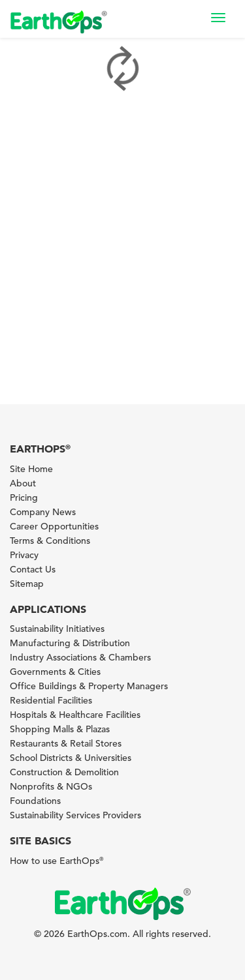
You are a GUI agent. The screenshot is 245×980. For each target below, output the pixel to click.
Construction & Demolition (64, 772)
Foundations (35, 801)
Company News (43, 512)
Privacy (24, 555)
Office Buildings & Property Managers (89, 686)
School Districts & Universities (71, 758)
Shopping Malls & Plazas (60, 729)
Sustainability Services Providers (75, 815)
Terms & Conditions (50, 541)
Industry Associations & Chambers (80, 657)
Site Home (31, 469)
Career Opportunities (54, 526)
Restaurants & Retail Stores (66, 743)
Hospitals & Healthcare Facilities (75, 715)
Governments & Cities (55, 672)
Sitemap (27, 584)
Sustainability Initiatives (57, 629)
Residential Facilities (51, 700)
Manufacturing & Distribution (70, 643)
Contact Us (33, 569)
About (23, 483)
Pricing (24, 497)
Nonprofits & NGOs (51, 786)
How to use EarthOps (57, 861)
